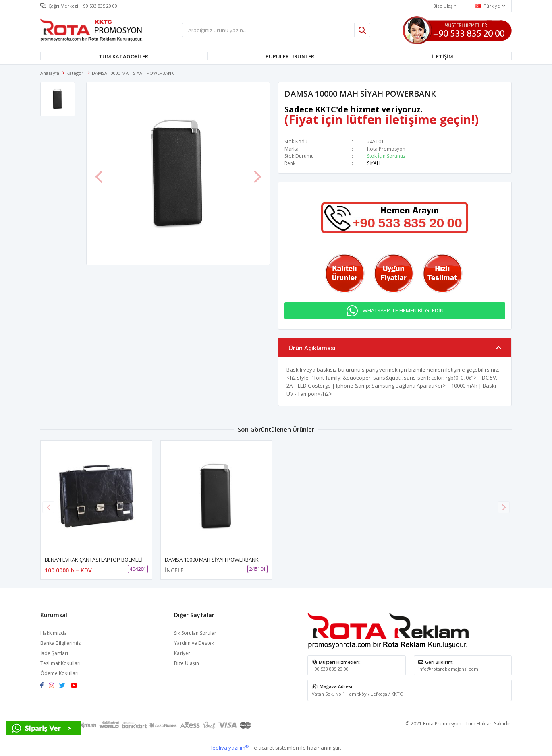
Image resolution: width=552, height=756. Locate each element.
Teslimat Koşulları (60, 662)
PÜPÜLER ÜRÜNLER (290, 56)
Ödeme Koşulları (59, 672)
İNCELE (174, 569)
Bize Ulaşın (187, 662)
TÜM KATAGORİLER (123, 56)
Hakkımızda (54, 631)
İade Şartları (54, 652)
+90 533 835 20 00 (99, 6)
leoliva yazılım (230, 746)
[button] (504, 505)
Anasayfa (50, 73)
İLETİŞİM (442, 56)
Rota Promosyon (386, 149)
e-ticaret (264, 746)
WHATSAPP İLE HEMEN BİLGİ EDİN (403, 309)
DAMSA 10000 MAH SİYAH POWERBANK (212, 558)
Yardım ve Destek (194, 641)
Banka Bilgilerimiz (60, 641)
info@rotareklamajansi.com (448, 667)
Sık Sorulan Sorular (195, 631)
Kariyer (182, 652)
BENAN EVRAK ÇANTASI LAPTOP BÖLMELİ (93, 558)
